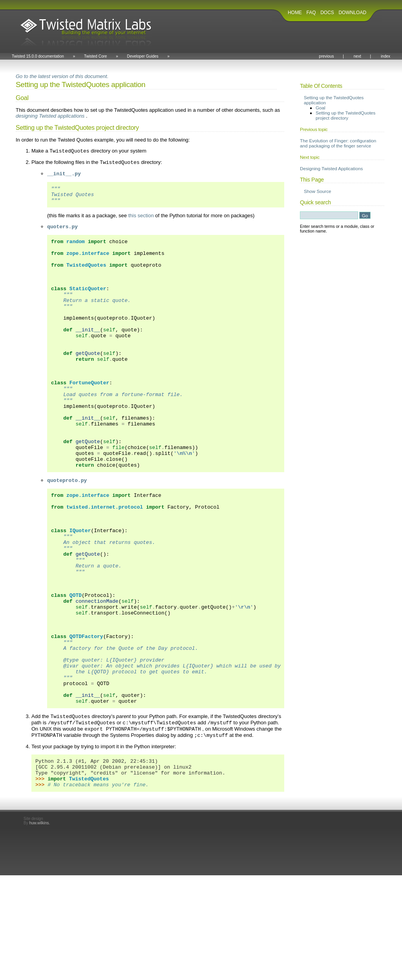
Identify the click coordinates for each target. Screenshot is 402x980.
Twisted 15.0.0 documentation (38, 56)
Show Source (318, 191)
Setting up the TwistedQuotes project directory (345, 115)
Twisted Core (95, 56)
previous (327, 56)
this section (141, 221)
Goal (321, 108)
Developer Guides (143, 56)
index (386, 56)
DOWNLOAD (352, 13)
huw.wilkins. (39, 928)
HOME (295, 13)
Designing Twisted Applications (331, 168)
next (357, 56)
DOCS (327, 13)
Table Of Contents (321, 86)
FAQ (311, 13)
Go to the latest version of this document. (62, 76)
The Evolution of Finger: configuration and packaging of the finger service (338, 143)
